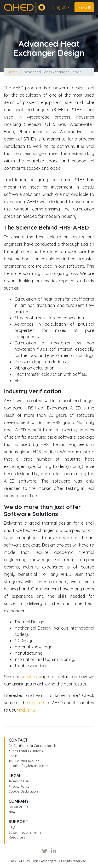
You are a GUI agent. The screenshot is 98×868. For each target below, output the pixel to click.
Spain (13, 756)
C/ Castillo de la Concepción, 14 (33, 746)
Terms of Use (19, 781)
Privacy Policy (19, 786)
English (60, 7)
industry (27, 710)
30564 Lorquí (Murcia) (26, 751)
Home (10, 5)
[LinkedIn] (53, 851)
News (13, 812)
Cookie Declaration (23, 791)
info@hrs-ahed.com (34, 766)
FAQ (12, 827)
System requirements (25, 832)
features (37, 703)
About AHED (18, 807)
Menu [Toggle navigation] (84, 7)
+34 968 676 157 (27, 761)
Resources (17, 837)
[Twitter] (45, 851)
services (29, 677)
